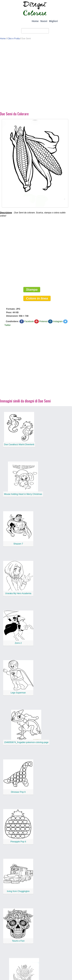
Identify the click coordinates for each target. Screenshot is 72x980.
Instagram (58, 321)
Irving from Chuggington (18, 891)
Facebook (29, 321)
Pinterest (43, 321)
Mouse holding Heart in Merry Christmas (23, 494)
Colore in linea (37, 298)
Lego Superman (18, 693)
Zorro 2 (18, 643)
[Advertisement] (33, 77)
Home (35, 21)
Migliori (53, 21)
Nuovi (44, 21)
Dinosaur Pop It (18, 792)
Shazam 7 (18, 544)
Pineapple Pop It (18, 842)
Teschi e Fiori (18, 941)
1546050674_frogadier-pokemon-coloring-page (26, 742)
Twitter (8, 325)
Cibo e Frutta (14, 39)
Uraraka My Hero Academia (18, 593)
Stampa (32, 290)
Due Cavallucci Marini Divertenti (19, 444)
